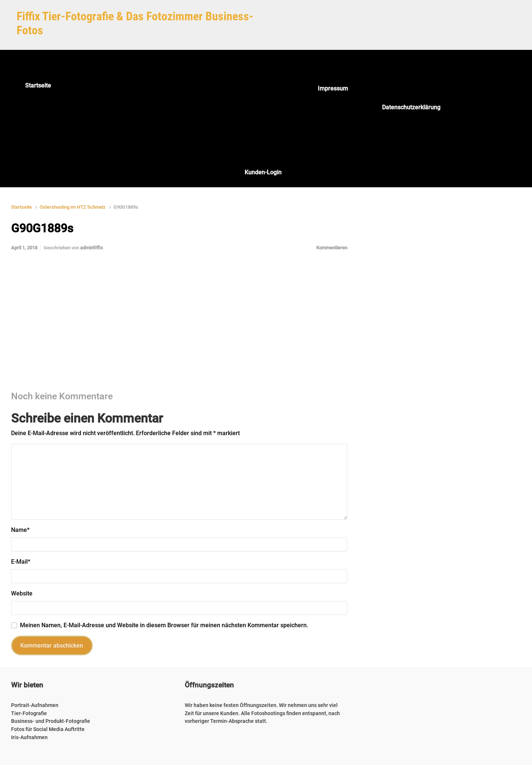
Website (22, 593)
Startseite (21, 207)
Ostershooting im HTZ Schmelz (73, 207)
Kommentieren (332, 248)
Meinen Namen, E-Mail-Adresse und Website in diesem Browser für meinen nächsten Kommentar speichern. (164, 625)
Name (20, 530)
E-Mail (21, 562)
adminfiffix (92, 248)
